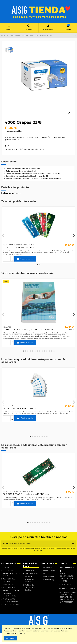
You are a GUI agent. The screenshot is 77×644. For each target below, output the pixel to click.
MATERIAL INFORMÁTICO (10, 595)
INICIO (6, 568)
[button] (37, 265)
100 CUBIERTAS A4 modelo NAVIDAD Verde (26, 494)
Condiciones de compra (31, 575)
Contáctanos (49, 576)
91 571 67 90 (67, 585)
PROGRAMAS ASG (11, 605)
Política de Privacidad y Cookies (30, 587)
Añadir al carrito (25, 259)
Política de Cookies (29, 581)
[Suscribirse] (73, 544)
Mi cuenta (47, 568)
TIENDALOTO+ (10, 585)
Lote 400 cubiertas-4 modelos (19, 247)
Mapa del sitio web (49, 572)
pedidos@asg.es (69, 588)
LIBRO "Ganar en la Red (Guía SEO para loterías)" (28, 329)
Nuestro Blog (49, 580)
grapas (42, 149)
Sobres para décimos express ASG (21, 408)
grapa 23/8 (19, 149)
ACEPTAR (10, 638)
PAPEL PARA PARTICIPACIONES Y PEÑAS (11, 573)
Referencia (7, 193)
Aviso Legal (30, 570)
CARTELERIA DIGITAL (9, 580)
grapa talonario (31, 149)
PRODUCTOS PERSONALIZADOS (12, 600)
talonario (9, 149)
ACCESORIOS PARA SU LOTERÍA (11, 589)
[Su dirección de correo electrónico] (36, 544)
